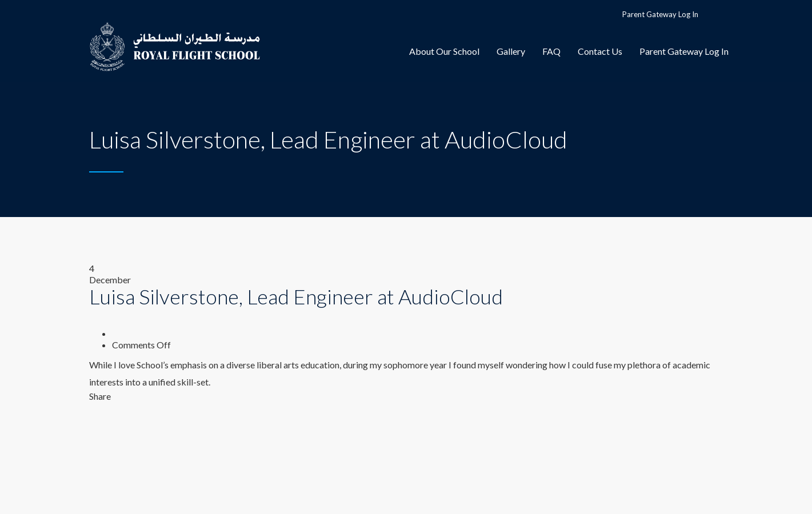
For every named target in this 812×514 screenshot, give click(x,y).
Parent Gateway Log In (660, 14)
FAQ (551, 51)
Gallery (511, 51)
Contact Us (600, 51)
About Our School (444, 51)
